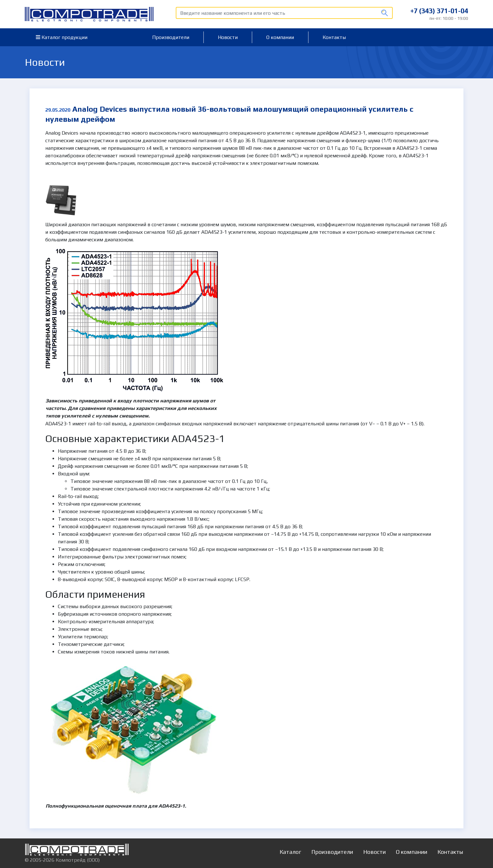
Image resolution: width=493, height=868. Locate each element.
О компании (280, 37)
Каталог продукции (62, 37)
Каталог (290, 852)
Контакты (334, 37)
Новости (228, 37)
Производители (171, 37)
